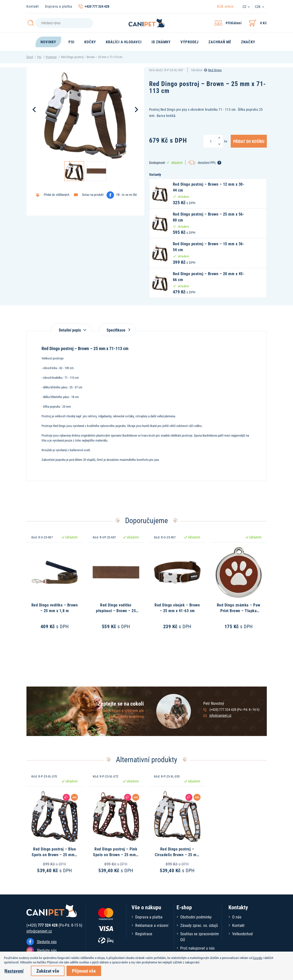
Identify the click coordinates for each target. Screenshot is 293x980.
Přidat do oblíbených (56, 195)
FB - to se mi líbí (127, 195)
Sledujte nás (47, 942)
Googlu (258, 958)
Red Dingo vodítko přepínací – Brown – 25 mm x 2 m (116, 610)
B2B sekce (225, 6)
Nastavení (14, 971)
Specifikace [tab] (117, 330)
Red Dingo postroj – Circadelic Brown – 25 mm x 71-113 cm (177, 854)
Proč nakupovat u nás (197, 948)
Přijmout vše (84, 971)
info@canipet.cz (220, 715)
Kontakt (33, 6)
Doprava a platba (59, 6)
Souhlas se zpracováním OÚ (200, 937)
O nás (237, 917)
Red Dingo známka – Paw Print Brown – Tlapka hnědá (239, 610)
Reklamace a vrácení (152, 925)
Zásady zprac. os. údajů (199, 925)
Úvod (30, 57)
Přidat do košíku (249, 141)
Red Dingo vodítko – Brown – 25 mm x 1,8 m (55, 608)
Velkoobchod (242, 934)
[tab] (71, 327)
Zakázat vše (48, 971)
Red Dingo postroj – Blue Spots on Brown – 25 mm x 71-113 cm (55, 854)
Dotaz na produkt (93, 195)
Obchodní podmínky (196, 917)
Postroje (51, 57)
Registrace (144, 934)
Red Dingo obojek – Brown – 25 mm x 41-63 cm (177, 608)
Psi (39, 57)
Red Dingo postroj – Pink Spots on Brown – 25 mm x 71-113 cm (116, 854)
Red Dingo (215, 70)
